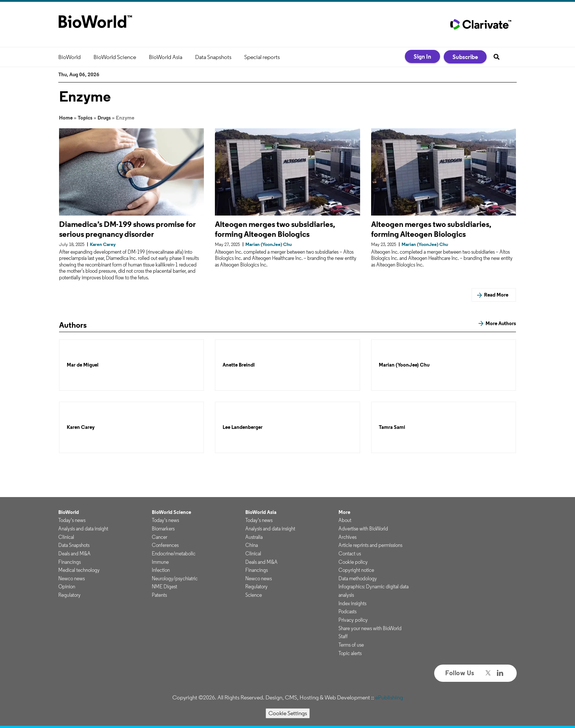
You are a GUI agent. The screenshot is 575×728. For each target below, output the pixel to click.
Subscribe (465, 57)
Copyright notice (356, 570)
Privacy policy (353, 620)
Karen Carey (81, 427)
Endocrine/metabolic (174, 554)
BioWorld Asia (166, 57)
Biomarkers (163, 529)
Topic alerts (350, 653)
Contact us (350, 554)
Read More (496, 295)
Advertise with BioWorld (363, 529)
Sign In (422, 56)
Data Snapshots (213, 57)
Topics (85, 118)
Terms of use (351, 645)
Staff (343, 636)
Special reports (262, 57)
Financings (69, 562)
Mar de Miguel (83, 365)
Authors (73, 325)
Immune (160, 562)
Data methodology (358, 578)
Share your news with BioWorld (370, 628)
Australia (254, 537)
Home (66, 118)
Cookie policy (353, 562)
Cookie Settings (288, 713)
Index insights (352, 603)
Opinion (67, 587)
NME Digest (164, 587)
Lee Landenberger (243, 427)
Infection (161, 570)
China (252, 545)
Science (254, 595)
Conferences (165, 545)
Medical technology (79, 570)
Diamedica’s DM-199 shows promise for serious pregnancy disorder (127, 229)
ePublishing (389, 697)
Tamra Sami (392, 427)
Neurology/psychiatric (175, 578)
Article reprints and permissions (370, 545)
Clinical (66, 537)
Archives (347, 537)
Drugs (104, 118)
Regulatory (69, 595)
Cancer (160, 537)
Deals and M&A (74, 554)
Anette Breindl (239, 365)
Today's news (72, 520)
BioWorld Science (115, 57)
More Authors (501, 323)
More (344, 512)
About (345, 520)
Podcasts (347, 611)
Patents (159, 595)
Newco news (72, 578)
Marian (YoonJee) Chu (404, 365)
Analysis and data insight (83, 529)
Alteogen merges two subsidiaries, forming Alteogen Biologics (275, 229)
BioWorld (69, 57)
